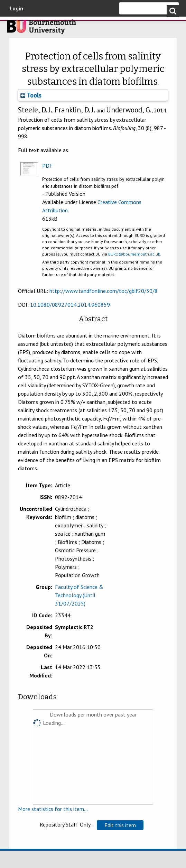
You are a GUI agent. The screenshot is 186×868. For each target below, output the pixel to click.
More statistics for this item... (53, 809)
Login (16, 8)
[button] (120, 825)
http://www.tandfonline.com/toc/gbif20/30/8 (104, 291)
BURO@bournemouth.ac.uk (134, 254)
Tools (31, 95)
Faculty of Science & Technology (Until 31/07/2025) (79, 595)
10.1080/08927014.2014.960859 (70, 305)
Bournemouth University (41, 29)
